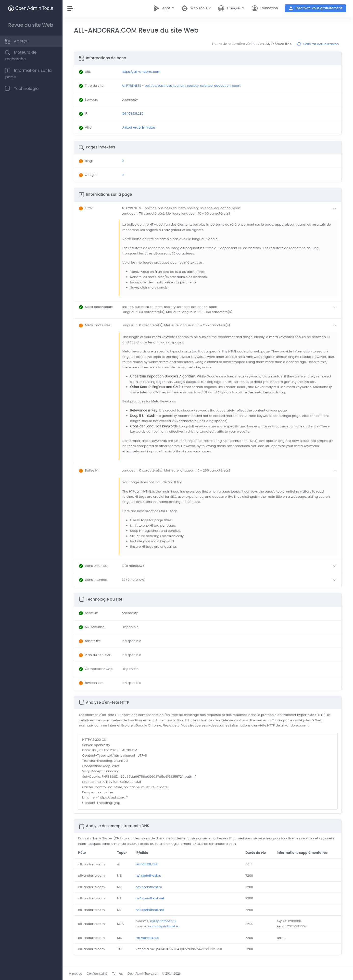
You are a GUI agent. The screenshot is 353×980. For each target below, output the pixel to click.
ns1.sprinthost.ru (149, 876)
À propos (77, 974)
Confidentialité (98, 974)
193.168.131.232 (147, 864)
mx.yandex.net (148, 938)
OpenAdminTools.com (145, 974)
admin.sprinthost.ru (164, 926)
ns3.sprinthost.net (151, 910)
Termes (119, 974)
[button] (231, 211)
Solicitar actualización (318, 44)
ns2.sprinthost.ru (150, 887)
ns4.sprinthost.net (151, 898)
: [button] (87, 208)
